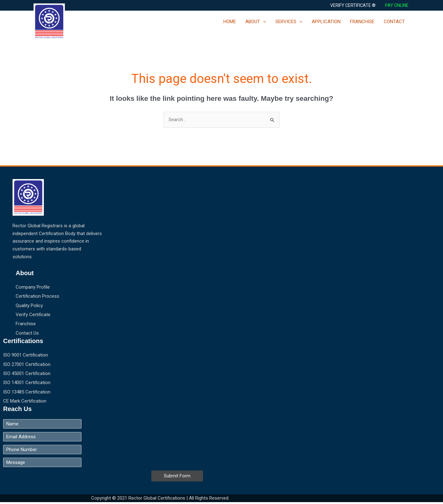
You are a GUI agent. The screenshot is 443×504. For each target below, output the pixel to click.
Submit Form (177, 477)
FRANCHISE (362, 22)
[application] (263, 22)
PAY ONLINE (397, 5)
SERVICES (289, 22)
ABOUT (256, 22)
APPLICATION (326, 22)
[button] (353, 5)
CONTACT (394, 22)
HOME (230, 22)
